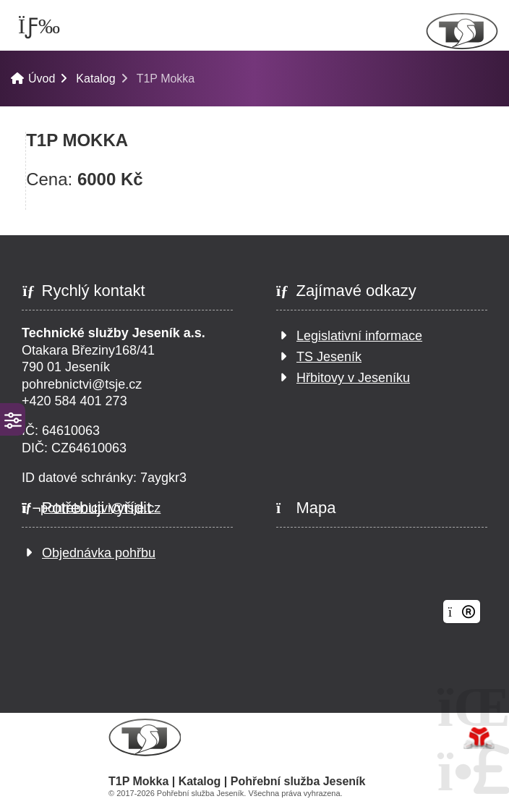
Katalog (95, 79)
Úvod (462, 31)
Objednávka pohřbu (99, 553)
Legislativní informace (359, 336)
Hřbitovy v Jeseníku (353, 378)
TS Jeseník (329, 357)
